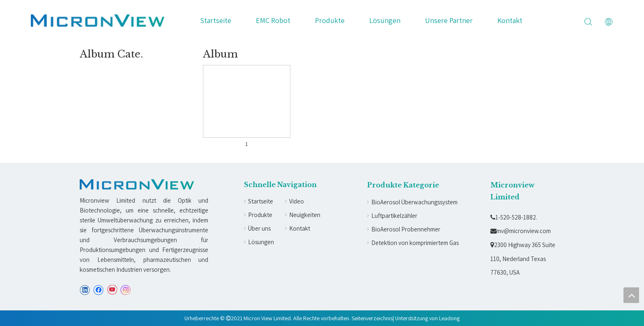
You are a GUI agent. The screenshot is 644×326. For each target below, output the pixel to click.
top (631, 295)
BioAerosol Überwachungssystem (414, 202)
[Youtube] (112, 290)
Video (297, 201)
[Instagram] (126, 290)
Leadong (449, 318)
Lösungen (385, 20)
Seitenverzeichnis (372, 318)
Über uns (259, 228)
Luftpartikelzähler (394, 216)
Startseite (216, 20)
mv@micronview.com (521, 231)
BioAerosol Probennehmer (406, 229)
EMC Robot (273, 20)
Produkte (330, 20)
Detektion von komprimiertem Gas (415, 243)
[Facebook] (98, 290)
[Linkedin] (85, 290)
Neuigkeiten (305, 215)
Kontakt (510, 20)
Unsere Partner (449, 20)
